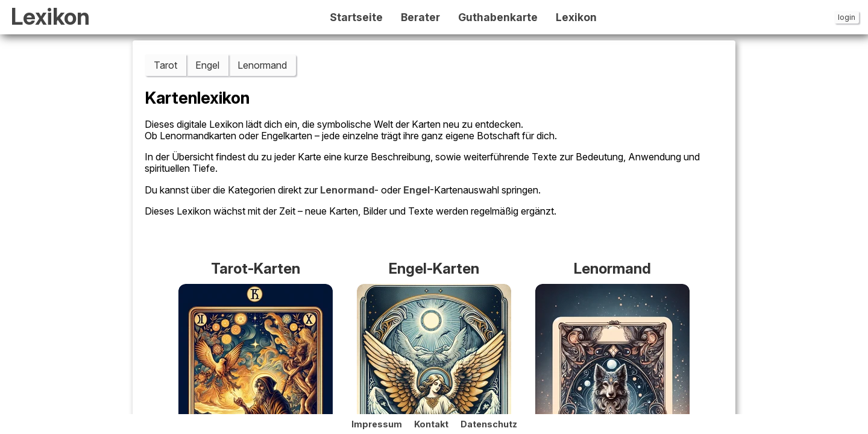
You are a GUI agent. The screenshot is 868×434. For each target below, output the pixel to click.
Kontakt (431, 424)
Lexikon (50, 17)
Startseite (356, 17)
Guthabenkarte (498, 17)
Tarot (165, 65)
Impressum (377, 424)
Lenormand (262, 65)
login (847, 17)
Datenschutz (489, 424)
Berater (420, 17)
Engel (207, 65)
